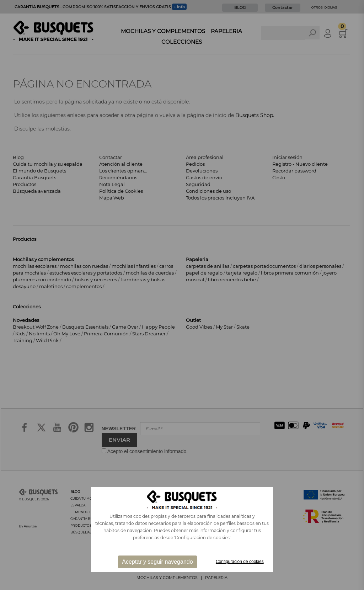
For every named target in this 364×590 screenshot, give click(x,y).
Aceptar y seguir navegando (157, 562)
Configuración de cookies (240, 562)
